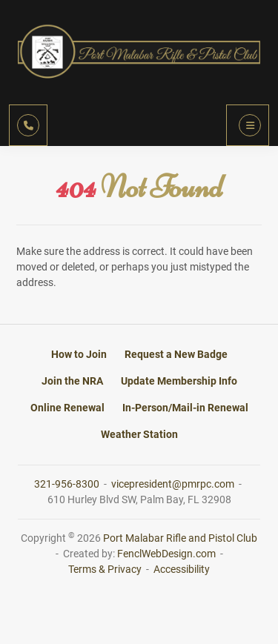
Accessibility (182, 569)
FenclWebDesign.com (166, 554)
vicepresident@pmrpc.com (174, 484)
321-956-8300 (68, 484)
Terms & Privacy (105, 569)
